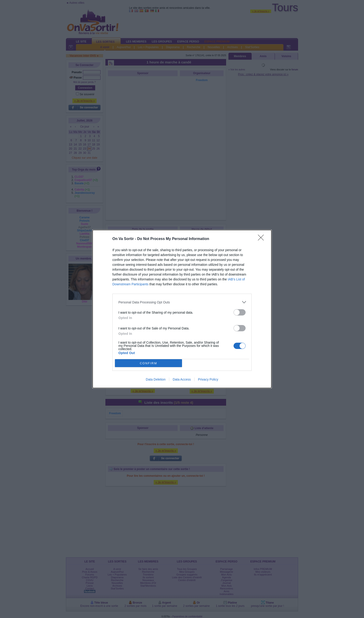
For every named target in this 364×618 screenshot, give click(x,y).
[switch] (240, 312)
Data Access (182, 379)
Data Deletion (156, 379)
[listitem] (182, 302)
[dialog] (182, 309)
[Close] (262, 239)
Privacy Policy (208, 379)
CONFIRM (148, 363)
